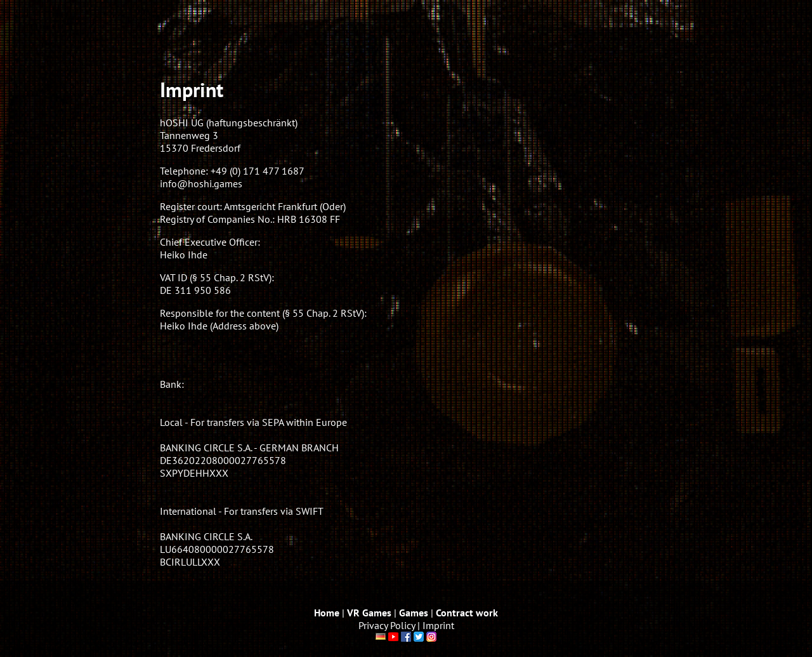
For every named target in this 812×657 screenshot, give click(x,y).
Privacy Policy (387, 625)
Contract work (467, 613)
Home (327, 613)
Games (414, 613)
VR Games (369, 613)
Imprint (438, 625)
